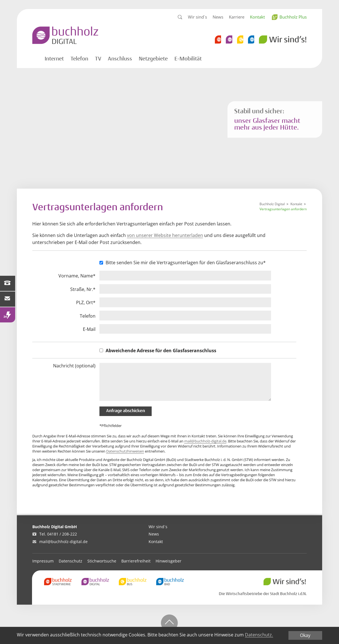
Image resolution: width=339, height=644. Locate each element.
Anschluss (120, 59)
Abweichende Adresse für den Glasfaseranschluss (161, 351)
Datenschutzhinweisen (125, 451)
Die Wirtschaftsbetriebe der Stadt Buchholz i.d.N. (263, 594)
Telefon (79, 59)
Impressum (43, 561)
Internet (54, 59)
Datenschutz (70, 561)
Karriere (237, 17)
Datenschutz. (259, 635)
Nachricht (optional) (74, 366)
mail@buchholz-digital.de (205, 441)
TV (98, 59)
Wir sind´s (197, 17)
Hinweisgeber (169, 561)
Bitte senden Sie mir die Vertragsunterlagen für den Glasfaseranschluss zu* (186, 263)
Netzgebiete (153, 59)
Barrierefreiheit (136, 561)
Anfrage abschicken (126, 411)
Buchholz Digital (272, 204)
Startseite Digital (34, 58)
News (218, 17)
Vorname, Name (77, 276)
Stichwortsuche (102, 561)
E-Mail (89, 329)
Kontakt (257, 17)
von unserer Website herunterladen (165, 235)
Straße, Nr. (83, 289)
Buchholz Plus (293, 17)
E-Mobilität (188, 59)
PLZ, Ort (86, 303)
